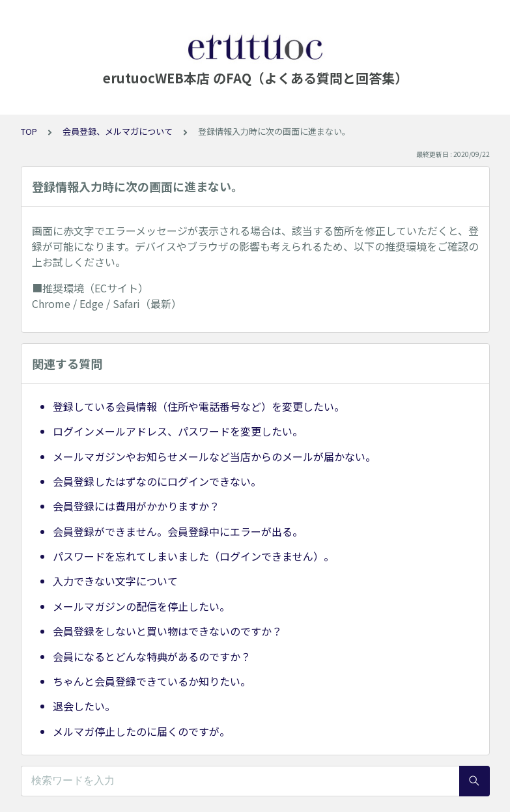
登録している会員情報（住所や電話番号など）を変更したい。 (199, 406)
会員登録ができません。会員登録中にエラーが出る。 (178, 531)
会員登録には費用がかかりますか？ (136, 506)
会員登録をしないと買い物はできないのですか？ (167, 631)
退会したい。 (84, 706)
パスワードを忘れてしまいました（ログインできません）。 (193, 556)
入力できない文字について (115, 581)
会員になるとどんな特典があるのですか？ (152, 656)
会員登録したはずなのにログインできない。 (157, 481)
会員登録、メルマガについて (118, 131)
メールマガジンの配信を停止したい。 (141, 606)
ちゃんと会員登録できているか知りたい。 (152, 681)
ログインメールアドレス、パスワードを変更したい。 (178, 431)
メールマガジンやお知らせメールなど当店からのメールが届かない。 (214, 456)
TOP (29, 131)
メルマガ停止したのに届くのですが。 (141, 731)
